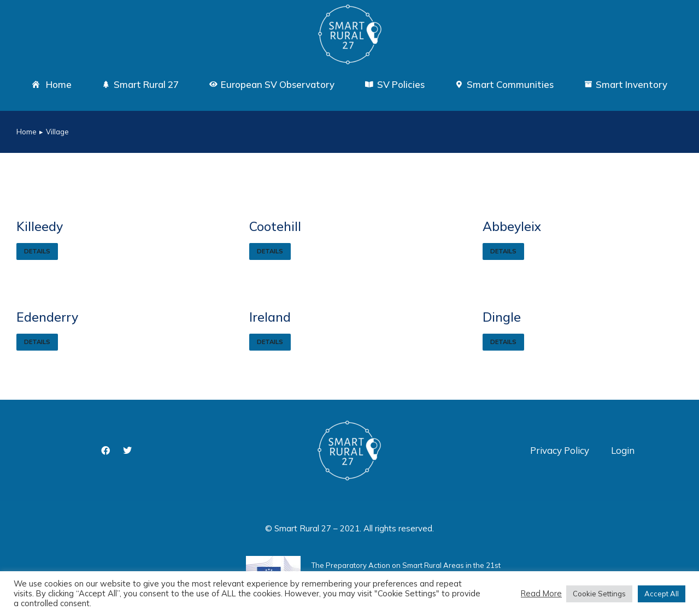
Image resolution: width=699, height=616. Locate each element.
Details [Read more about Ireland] (270, 342)
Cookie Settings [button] (599, 594)
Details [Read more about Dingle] (503, 342)
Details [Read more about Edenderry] (37, 342)
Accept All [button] (662, 594)
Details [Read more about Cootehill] (270, 251)
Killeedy (40, 226)
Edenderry (47, 317)
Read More (541, 594)
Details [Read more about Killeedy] (37, 251)
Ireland (270, 317)
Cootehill (275, 226)
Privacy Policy (560, 450)
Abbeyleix (512, 226)
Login (623, 450)
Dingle (502, 317)
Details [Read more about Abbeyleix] (503, 251)
